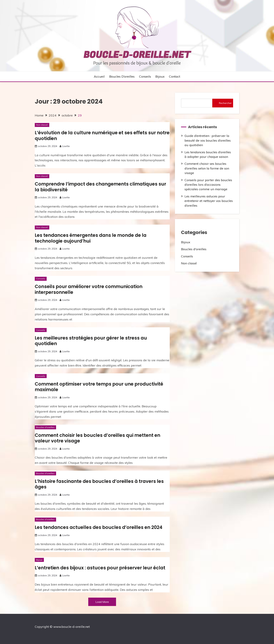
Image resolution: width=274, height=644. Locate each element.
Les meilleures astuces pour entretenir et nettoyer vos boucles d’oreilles (209, 201)
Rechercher (225, 103)
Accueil (99, 76)
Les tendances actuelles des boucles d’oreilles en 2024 (99, 527)
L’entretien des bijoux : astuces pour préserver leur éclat (100, 568)
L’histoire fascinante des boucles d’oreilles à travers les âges (99, 484)
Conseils (145, 76)
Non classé (42, 125)
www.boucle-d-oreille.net (72, 627)
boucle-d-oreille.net (137, 55)
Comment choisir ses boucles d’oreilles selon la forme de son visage (207, 168)
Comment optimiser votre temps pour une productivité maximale (99, 387)
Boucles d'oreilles (45, 427)
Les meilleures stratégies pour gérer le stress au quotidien (91, 341)
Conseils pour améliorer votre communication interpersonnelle (89, 289)
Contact (175, 76)
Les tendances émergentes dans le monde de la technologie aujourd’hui (91, 238)
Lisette (66, 146)
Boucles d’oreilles (122, 76)
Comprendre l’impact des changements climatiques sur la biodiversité (100, 187)
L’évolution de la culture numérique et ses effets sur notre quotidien (102, 136)
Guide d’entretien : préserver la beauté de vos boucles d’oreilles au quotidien (208, 140)
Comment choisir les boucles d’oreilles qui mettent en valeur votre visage (98, 438)
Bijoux (160, 76)
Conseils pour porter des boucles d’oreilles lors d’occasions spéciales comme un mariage (208, 185)
